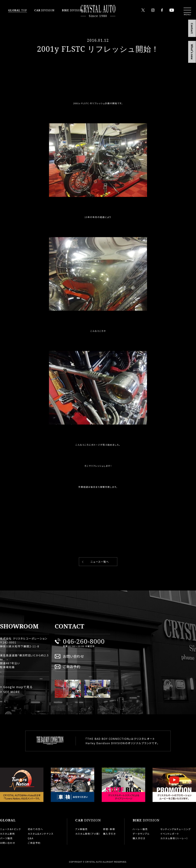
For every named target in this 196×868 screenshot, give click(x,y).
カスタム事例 (7, 834)
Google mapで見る (18, 687)
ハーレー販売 (140, 829)
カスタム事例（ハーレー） (174, 838)
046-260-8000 (84, 641)
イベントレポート (170, 834)
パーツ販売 (6, 838)
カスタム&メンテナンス (41, 834)
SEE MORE (12, 692)
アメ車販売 (82, 829)
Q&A (31, 838)
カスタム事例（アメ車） (88, 834)
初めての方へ (35, 829)
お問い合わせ (73, 656)
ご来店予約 (72, 666)
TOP (18, 10)
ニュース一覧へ (100, 562)
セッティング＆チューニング (176, 829)
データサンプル (141, 834)
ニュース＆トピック (10, 829)
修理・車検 (109, 829)
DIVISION (44, 10)
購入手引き (109, 834)
